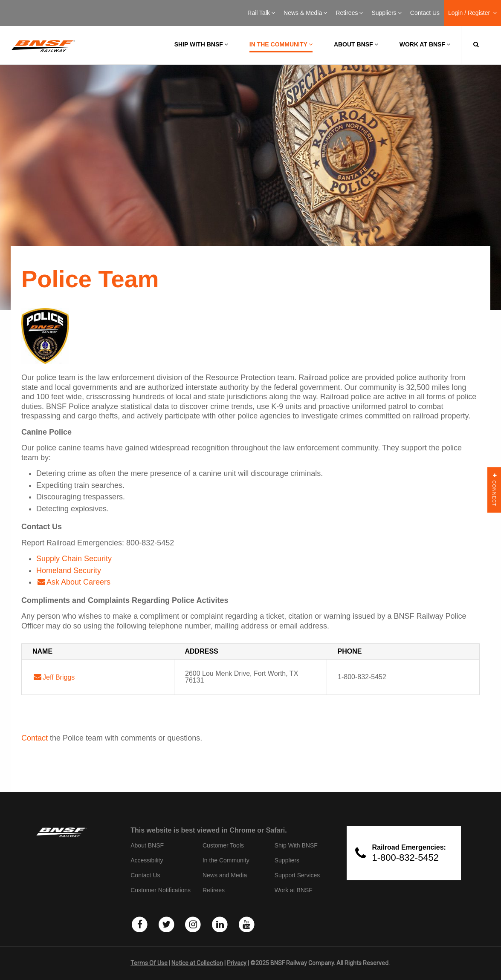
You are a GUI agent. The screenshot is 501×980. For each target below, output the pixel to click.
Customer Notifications (161, 890)
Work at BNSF (425, 44)
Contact (35, 738)
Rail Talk (261, 13)
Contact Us (425, 13)
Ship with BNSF (201, 44)
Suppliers (386, 13)
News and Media (225, 875)
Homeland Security (69, 571)
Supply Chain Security (74, 559)
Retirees (349, 13)
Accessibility (147, 860)
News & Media (305, 13)
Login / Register (472, 13)
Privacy (237, 963)
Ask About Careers (78, 582)
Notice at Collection (197, 963)
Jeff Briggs (59, 677)
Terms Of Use (149, 963)
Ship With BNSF (296, 845)
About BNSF (356, 44)
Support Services (297, 875)
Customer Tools (223, 845)
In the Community (281, 44)
